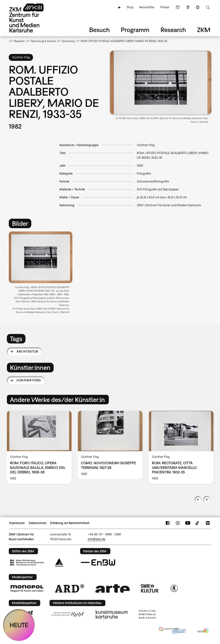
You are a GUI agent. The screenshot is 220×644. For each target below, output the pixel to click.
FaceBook (168, 523)
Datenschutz (38, 523)
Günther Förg (29, 380)
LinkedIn (208, 523)
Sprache (198, 7)
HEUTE (19, 625)
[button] (161, 82)
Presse (165, 7)
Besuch (100, 30)
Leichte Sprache (178, 7)
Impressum (17, 523)
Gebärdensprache (188, 7)
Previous (198, 500)
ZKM (204, 30)
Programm (135, 30)
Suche (208, 7)
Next (207, 500)
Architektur (27, 351)
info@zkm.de (97, 539)
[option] (42, 274)
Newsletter (147, 7)
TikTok (198, 523)
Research (173, 30)
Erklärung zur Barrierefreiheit (70, 523)
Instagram (178, 523)
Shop (130, 7)
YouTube (188, 523)
